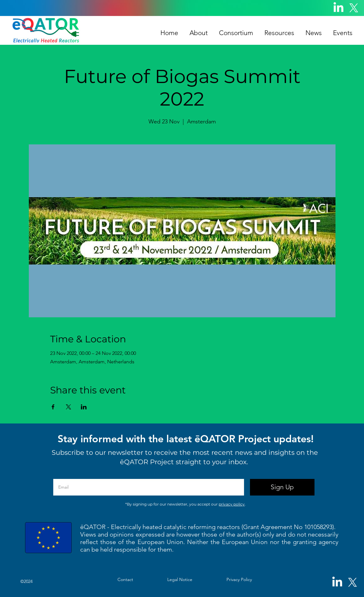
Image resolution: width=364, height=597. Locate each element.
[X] (354, 8)
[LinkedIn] (338, 8)
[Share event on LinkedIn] (84, 407)
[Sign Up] (282, 487)
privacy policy (232, 504)
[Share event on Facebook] (53, 407)
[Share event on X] (68, 407)
